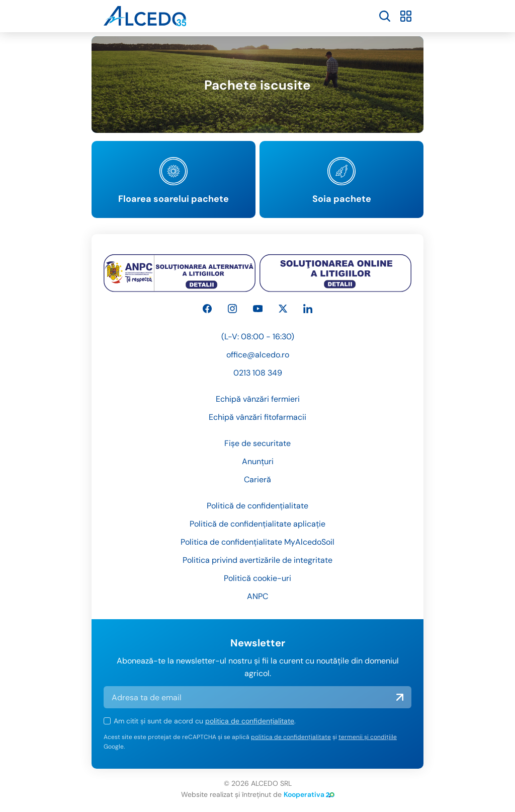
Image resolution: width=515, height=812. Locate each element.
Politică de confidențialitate (257, 506)
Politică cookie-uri (257, 578)
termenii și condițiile (368, 737)
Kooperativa (309, 794)
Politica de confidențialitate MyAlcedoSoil (257, 542)
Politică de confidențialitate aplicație (257, 524)
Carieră (257, 479)
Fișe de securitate (257, 443)
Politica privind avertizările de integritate (257, 560)
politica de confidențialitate (250, 721)
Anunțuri (258, 461)
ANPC (257, 596)
